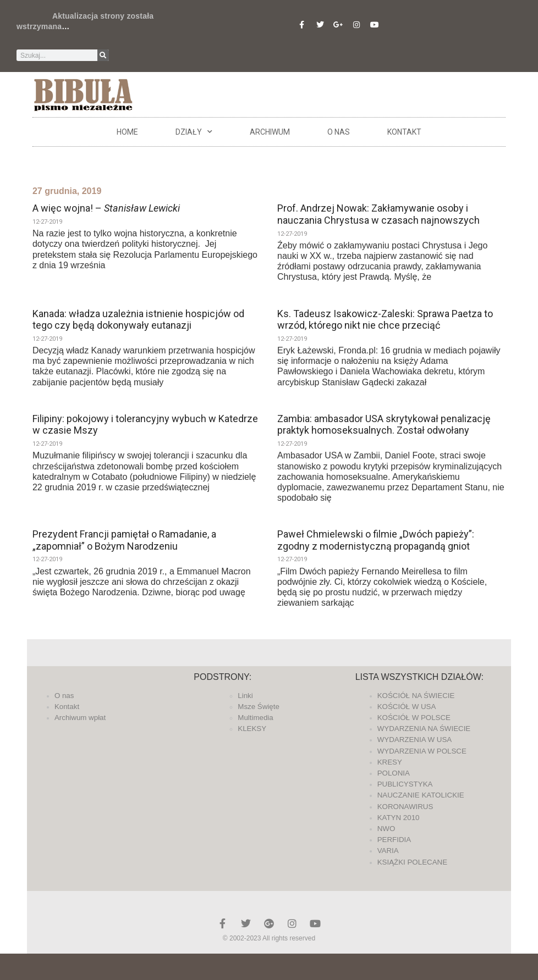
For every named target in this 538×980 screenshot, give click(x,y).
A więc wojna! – (106, 208)
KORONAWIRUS (405, 807)
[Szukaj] (103, 55)
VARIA (388, 851)
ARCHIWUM (270, 132)
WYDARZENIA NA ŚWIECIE (424, 729)
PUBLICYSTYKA (405, 784)
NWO (386, 829)
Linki (245, 696)
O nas (339, 132)
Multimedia (255, 718)
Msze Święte (259, 707)
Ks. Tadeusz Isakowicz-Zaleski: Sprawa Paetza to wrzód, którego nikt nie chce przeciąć (385, 320)
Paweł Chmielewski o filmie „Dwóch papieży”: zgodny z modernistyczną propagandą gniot (376, 540)
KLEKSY (252, 729)
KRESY (390, 762)
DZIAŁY (194, 132)
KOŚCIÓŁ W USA (407, 707)
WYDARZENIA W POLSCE (422, 751)
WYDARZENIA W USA (415, 740)
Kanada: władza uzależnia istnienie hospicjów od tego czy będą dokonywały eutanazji (138, 320)
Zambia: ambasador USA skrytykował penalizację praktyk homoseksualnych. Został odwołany (384, 425)
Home (127, 132)
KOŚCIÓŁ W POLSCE (414, 718)
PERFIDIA (394, 840)
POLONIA (394, 773)
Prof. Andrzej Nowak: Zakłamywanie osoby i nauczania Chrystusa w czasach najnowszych (378, 214)
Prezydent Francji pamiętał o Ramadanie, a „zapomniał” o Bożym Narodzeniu (124, 540)
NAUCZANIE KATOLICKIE (421, 795)
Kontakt (404, 132)
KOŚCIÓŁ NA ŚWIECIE (416, 696)
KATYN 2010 (399, 818)
